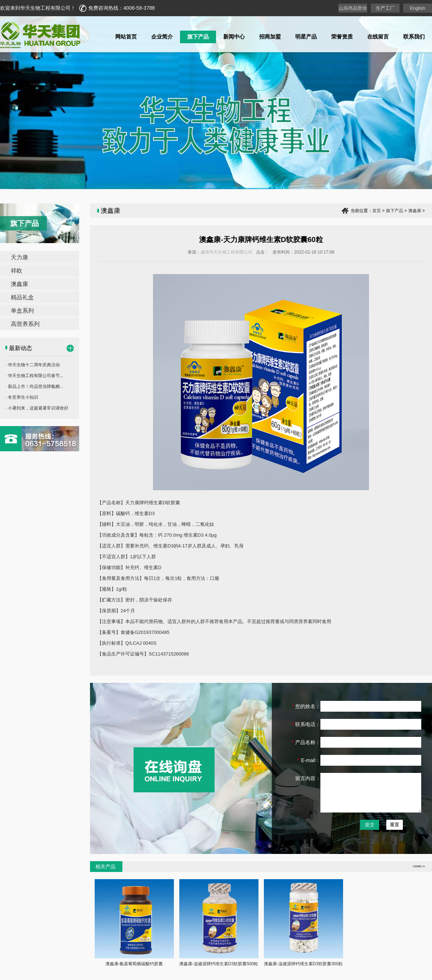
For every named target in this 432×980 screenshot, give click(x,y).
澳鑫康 (19, 284)
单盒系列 (22, 311)
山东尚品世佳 (353, 8)
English (418, 8)
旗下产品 (198, 37)
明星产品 (306, 37)
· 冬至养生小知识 (22, 397)
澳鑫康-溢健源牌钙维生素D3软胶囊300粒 (303, 964)
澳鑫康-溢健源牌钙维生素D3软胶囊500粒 (219, 964)
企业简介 (162, 37)
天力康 (19, 257)
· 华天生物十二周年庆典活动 (33, 365)
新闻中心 (234, 37)
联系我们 (414, 37)
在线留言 (378, 37)
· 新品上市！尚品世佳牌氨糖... (34, 386)
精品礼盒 (22, 297)
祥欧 (17, 271)
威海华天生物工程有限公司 (226, 252)
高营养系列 (25, 324)
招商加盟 (270, 37)
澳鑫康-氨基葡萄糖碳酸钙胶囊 (134, 964)
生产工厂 (385, 8)
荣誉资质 (342, 37)
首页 (377, 211)
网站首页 (126, 37)
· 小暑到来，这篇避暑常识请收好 (37, 408)
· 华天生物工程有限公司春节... (34, 376)
